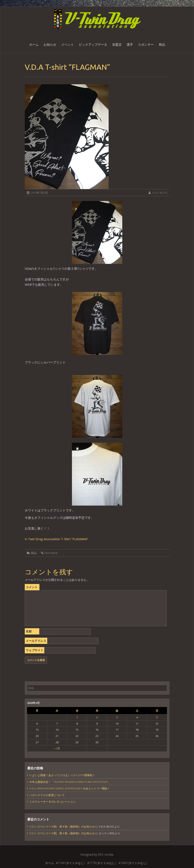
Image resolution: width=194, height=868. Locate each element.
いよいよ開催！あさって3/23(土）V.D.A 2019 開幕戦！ (62, 775)
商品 (162, 44)
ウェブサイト (35, 650)
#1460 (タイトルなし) (133, 863)
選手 (130, 44)
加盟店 (117, 44)
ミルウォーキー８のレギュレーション (53, 802)
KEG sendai (106, 854)
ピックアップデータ (93, 44)
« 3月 (57, 748)
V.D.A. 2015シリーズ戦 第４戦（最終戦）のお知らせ (62, 826)
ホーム (34, 44)
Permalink (51, 553)
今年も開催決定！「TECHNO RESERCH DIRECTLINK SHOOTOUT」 (70, 782)
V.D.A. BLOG (160, 193)
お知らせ (50, 44)
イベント (68, 44)
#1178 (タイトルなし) (101, 863)
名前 (29, 631)
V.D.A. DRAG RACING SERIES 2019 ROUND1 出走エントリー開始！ (70, 788)
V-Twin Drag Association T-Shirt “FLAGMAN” (56, 539)
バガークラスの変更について (47, 795)
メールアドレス (36, 641)
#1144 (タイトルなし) (70, 863)
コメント (32, 587)
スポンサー (146, 44)
